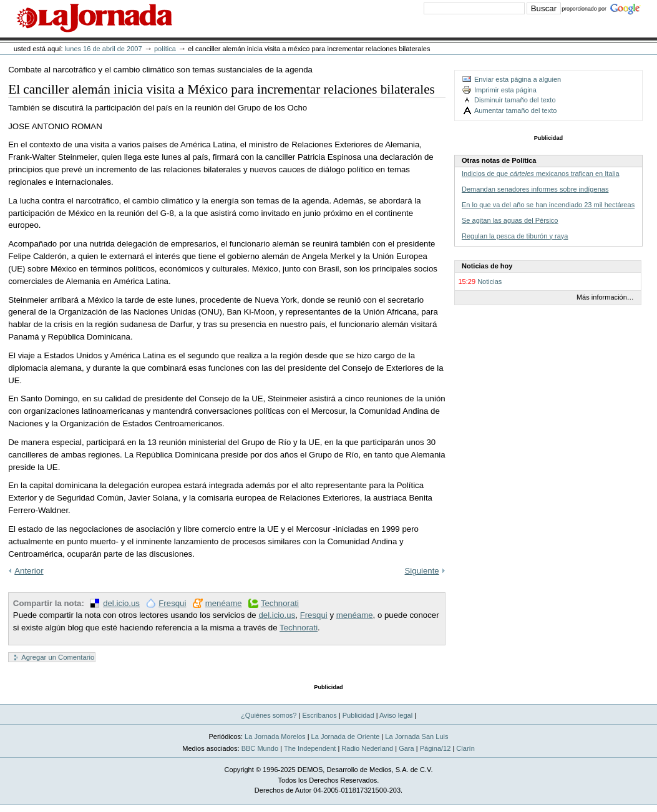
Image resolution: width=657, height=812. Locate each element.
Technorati (280, 603)
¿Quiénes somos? (269, 715)
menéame (224, 603)
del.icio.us (121, 603)
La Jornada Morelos (275, 736)
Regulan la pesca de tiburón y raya (515, 236)
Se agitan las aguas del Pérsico (510, 220)
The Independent (310, 748)
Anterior (29, 571)
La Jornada (94, 18)
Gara (406, 748)
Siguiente (422, 571)
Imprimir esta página (505, 90)
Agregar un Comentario (58, 657)
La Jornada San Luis (416, 736)
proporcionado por (584, 9)
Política (165, 49)
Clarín (465, 748)
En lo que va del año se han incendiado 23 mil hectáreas (548, 205)
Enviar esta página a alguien (518, 79)
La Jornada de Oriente (346, 736)
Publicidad (358, 715)
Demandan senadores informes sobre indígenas (535, 189)
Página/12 (436, 748)
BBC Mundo (260, 748)
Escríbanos (319, 715)
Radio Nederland (367, 748)
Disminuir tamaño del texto (515, 100)
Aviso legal (396, 715)
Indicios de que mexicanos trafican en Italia (541, 174)
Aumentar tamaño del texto (515, 110)
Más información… (605, 297)
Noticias (489, 281)
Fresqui (172, 603)
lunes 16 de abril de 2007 (104, 49)
